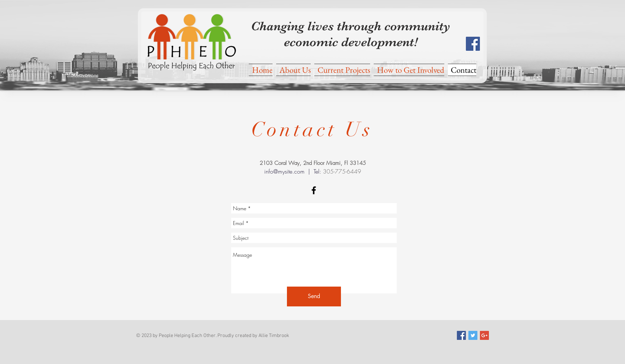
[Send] (314, 296)
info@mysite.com (284, 171)
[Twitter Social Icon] (473, 335)
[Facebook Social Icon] (473, 44)
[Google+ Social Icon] (484, 335)
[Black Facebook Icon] (314, 190)
